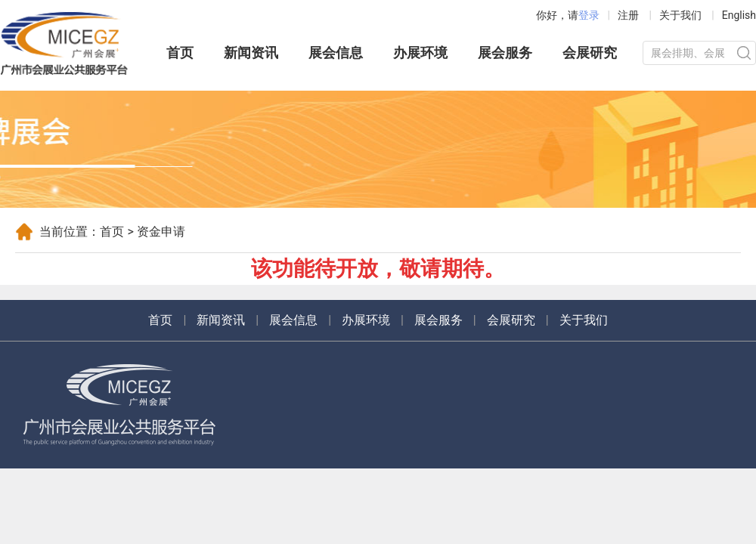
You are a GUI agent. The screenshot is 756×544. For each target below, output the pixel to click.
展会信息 (336, 53)
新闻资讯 (251, 53)
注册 (628, 15)
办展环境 (420, 53)
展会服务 (505, 53)
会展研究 (590, 53)
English (739, 15)
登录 (589, 15)
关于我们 (680, 15)
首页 (180, 53)
